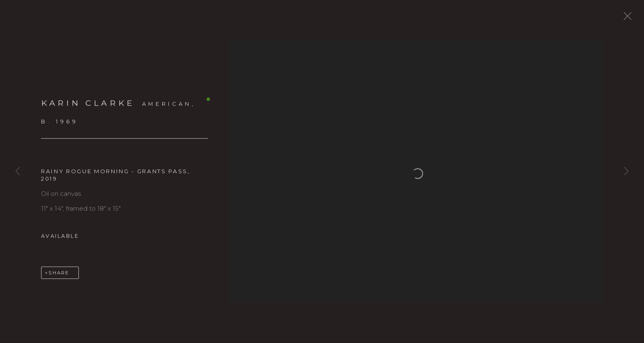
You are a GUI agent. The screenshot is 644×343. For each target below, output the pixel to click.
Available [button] (60, 240)
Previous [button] (18, 171)
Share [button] (59, 277)
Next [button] (626, 171)
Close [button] (634, 19)
